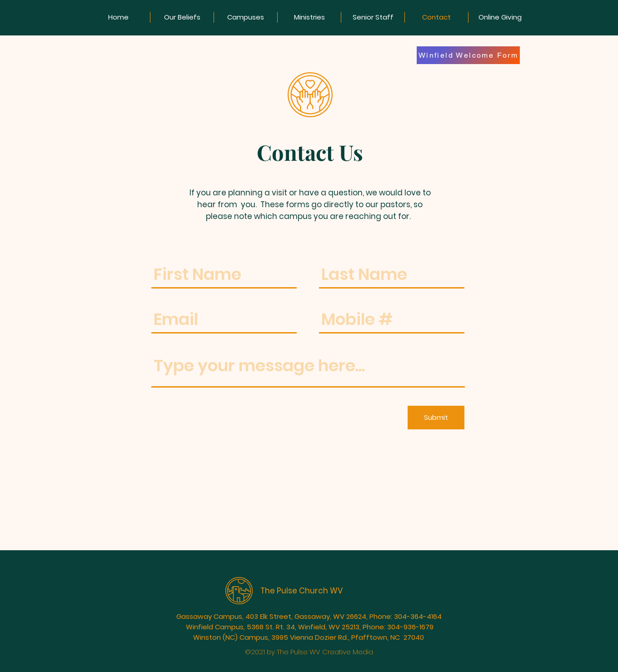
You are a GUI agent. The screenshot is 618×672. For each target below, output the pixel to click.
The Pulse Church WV (302, 591)
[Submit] (436, 418)
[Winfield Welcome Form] (468, 55)
